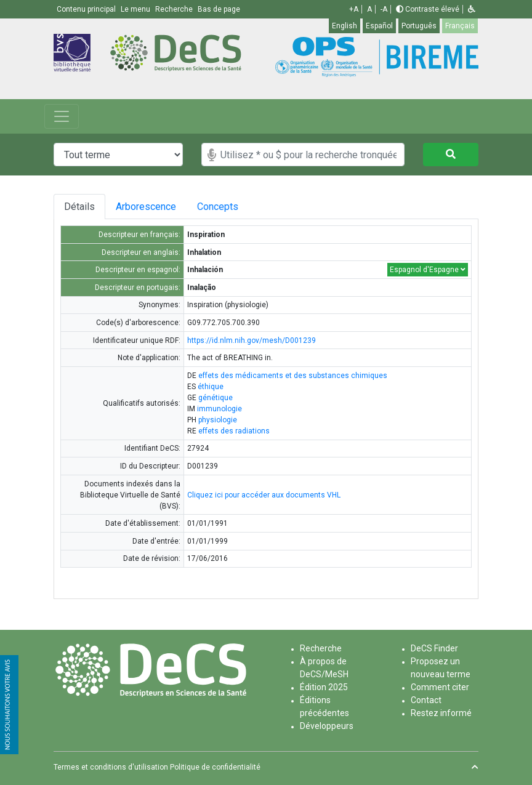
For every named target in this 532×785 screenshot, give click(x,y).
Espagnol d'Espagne (428, 270)
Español (379, 26)
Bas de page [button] (219, 9)
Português (419, 26)
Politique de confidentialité (215, 767)
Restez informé (441, 713)
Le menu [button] (136, 9)
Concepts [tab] (228, 207)
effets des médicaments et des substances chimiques (293, 376)
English (345, 26)
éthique (211, 387)
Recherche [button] (175, 9)
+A (354, 9)
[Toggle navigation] (62, 116)
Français (460, 26)
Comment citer (440, 687)
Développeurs (327, 726)
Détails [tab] (79, 207)
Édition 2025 (324, 687)
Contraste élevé (428, 9)
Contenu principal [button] (87, 9)
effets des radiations (234, 431)
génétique (216, 398)
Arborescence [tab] (148, 207)
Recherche (321, 648)
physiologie (218, 420)
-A (384, 9)
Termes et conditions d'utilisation (111, 767)
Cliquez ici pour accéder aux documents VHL (264, 495)
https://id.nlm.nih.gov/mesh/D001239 (252, 340)
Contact (426, 700)
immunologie (220, 409)
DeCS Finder (434, 648)
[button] (472, 9)
